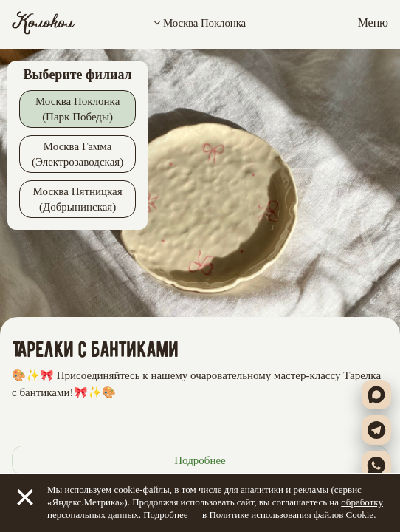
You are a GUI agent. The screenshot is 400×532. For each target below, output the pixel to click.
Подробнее (200, 460)
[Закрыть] (25, 497)
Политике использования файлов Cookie (291, 515)
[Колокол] (44, 23)
